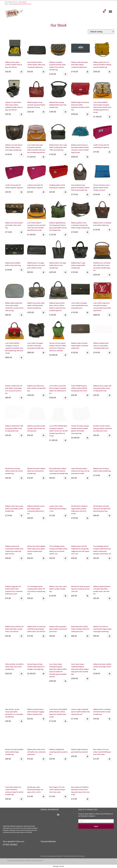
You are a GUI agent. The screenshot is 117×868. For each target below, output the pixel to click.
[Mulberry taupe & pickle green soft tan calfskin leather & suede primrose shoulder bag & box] (59, 290)
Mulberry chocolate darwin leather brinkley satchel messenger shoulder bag (14, 147)
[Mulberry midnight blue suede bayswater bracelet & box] (59, 737)
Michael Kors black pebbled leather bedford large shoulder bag (14, 752)
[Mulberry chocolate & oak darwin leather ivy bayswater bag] (37, 373)
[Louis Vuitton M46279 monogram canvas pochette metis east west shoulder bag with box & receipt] (37, 210)
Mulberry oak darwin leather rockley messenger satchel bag (102, 667)
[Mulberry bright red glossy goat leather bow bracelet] (80, 737)
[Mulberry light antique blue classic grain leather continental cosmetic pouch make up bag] (14, 290)
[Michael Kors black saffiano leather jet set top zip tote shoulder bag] (37, 456)
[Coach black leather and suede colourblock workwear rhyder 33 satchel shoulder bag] (14, 774)
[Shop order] (101, 32)
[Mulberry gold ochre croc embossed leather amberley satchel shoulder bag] (103, 49)
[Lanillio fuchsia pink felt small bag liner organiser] (103, 132)
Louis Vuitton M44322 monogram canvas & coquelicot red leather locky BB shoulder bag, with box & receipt (14, 348)
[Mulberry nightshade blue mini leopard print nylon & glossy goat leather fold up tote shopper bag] (59, 210)
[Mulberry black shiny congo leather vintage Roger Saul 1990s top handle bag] (59, 132)
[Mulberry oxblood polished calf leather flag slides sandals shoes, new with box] (103, 574)
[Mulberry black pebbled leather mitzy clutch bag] (14, 250)
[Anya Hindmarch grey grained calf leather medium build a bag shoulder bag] (80, 172)
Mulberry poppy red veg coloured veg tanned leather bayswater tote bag (36, 105)
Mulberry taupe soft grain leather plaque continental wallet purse (80, 346)
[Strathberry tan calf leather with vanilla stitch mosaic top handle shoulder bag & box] (103, 250)
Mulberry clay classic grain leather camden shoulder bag (58, 589)
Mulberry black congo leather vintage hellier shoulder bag (78, 265)
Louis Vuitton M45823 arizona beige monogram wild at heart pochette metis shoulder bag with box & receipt (102, 107)
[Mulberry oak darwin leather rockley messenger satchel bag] (103, 651)
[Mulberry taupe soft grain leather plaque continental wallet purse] (80, 330)
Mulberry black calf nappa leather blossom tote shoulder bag (58, 265)
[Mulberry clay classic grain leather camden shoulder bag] (59, 574)
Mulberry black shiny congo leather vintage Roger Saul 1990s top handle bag (58, 147)
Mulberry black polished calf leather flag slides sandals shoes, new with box (14, 629)
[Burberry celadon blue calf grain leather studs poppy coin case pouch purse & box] (14, 373)
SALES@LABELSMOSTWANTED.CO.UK (20, 4)
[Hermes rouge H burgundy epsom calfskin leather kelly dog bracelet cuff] (80, 697)
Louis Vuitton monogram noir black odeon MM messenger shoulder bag (35, 346)
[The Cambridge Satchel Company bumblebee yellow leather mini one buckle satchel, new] (59, 534)
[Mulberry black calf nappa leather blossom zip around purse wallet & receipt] (37, 250)
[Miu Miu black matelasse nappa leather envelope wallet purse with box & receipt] (80, 493)
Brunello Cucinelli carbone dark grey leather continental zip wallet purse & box (102, 428)
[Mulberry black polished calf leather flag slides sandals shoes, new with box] (14, 614)
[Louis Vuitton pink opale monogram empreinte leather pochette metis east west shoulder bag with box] (37, 132)
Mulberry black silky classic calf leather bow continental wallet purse (36, 752)
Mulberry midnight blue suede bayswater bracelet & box (58, 752)
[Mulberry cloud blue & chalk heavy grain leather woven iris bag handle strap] (14, 413)
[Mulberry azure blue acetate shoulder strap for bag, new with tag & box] (37, 413)
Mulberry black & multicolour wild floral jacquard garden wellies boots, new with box (36, 629)
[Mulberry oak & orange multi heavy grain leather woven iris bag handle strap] (103, 373)
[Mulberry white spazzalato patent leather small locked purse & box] (59, 614)
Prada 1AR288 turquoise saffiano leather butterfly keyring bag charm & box (79, 388)
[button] (110, 12)
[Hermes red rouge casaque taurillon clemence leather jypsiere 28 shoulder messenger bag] (80, 413)
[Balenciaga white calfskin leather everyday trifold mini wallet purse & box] (80, 614)
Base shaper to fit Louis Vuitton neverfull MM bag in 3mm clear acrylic (102, 752)
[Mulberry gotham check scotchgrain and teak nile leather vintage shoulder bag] (80, 210)
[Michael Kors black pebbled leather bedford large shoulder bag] (14, 737)
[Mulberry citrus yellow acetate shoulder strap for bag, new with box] (14, 49)
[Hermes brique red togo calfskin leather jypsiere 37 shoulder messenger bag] (37, 651)
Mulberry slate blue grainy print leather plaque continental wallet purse (79, 65)
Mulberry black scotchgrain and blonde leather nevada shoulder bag (102, 712)
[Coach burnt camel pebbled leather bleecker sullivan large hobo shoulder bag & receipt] (59, 697)
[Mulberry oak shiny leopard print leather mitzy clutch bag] (14, 210)
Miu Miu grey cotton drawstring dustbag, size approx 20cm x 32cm (35, 790)
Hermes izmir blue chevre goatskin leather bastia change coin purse (101, 188)
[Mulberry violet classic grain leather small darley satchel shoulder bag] (14, 493)
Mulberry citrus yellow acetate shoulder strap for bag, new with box (14, 65)
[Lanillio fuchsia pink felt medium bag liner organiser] (14, 172)
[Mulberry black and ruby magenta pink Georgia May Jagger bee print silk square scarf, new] (80, 534)
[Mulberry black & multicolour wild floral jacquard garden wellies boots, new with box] (37, 614)
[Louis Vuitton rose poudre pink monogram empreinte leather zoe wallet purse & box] (59, 373)
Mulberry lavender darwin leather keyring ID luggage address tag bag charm (36, 712)
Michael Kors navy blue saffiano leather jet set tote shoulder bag (14, 471)
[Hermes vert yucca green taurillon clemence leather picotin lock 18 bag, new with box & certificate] (59, 330)
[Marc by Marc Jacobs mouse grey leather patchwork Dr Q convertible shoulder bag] (14, 697)
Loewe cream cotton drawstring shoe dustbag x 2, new (58, 509)
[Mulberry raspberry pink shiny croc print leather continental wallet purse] (103, 330)
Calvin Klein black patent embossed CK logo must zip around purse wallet (80, 471)
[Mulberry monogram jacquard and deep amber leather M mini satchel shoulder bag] (59, 49)
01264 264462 (22, 2)
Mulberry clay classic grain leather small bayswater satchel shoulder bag (36, 306)
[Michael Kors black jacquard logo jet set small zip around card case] (80, 574)
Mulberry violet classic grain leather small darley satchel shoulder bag (14, 509)
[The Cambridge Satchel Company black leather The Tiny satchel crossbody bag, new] (37, 574)
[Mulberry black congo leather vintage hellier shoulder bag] (80, 250)
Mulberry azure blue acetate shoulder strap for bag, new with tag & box (36, 428)
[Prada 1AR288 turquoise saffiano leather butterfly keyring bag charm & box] (80, 373)
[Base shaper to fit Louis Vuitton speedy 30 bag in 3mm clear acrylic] (59, 774)
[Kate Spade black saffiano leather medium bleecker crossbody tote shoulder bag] (59, 456)
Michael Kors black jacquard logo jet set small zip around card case (80, 589)
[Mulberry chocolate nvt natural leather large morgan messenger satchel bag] (103, 614)
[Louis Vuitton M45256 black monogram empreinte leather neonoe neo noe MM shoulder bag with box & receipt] (59, 413)
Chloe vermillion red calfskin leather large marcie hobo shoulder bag (14, 667)
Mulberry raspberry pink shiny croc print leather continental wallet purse (101, 346)
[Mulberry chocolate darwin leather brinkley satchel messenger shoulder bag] (14, 132)
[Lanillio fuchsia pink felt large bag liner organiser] (37, 172)
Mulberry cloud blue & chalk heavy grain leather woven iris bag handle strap (14, 428)
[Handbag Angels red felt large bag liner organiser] (59, 172)
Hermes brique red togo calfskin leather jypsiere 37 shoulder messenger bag (36, 667)
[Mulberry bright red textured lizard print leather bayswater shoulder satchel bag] (80, 90)
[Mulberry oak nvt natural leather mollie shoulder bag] (103, 456)
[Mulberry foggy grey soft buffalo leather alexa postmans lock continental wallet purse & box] (14, 574)
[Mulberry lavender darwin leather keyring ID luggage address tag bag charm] (37, 697)
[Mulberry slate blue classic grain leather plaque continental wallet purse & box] (37, 493)
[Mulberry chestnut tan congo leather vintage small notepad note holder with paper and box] (14, 534)
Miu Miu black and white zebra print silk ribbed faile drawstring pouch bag (102, 509)
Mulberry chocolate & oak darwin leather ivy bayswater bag (36, 388)
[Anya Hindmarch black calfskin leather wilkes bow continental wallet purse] (37, 49)
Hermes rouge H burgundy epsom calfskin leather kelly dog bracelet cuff (80, 712)
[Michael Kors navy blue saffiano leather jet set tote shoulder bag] (14, 456)
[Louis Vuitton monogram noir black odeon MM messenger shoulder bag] (37, 330)
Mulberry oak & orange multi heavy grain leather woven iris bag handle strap (102, 388)
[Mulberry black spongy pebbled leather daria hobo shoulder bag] (59, 90)
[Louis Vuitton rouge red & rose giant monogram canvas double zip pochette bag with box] (103, 290)
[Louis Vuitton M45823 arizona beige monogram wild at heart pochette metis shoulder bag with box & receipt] (103, 90)
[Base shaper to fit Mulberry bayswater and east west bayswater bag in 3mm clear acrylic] (80, 774)
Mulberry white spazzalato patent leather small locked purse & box (58, 629)
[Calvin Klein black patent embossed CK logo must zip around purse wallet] (80, 456)
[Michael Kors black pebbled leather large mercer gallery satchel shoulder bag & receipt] (37, 534)
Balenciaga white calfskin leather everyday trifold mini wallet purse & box (80, 629)
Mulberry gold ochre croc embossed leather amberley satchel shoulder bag (102, 65)
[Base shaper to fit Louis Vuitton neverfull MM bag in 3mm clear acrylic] (103, 737)
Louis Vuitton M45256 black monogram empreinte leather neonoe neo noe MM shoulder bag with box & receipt (58, 431)
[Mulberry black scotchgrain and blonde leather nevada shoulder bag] (103, 697)
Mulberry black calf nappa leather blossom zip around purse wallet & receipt (36, 265)
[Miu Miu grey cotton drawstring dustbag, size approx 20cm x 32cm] (37, 774)
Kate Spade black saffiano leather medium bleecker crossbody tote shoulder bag (58, 471)
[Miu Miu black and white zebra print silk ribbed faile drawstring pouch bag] (103, 493)
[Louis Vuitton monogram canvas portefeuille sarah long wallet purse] (80, 290)
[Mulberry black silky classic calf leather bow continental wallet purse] (37, 737)
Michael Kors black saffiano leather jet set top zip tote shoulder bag (36, 471)
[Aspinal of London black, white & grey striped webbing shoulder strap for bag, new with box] (14, 90)
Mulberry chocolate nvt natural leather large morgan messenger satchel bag (102, 629)
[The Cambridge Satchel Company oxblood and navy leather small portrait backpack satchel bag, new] (103, 534)
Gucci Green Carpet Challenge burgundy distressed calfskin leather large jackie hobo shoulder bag (80, 669)
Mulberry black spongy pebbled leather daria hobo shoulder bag (58, 105)
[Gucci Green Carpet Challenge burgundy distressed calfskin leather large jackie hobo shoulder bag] (80, 651)
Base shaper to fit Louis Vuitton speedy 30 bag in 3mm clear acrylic (57, 790)
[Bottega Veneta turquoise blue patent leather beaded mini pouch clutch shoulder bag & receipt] (80, 132)
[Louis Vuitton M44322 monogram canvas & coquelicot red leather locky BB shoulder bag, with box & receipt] (14, 330)
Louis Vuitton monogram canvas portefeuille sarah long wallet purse (79, 306)
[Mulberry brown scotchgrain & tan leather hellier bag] (103, 210)
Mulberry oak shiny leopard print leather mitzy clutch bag (14, 225)
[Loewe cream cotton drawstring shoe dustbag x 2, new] (59, 493)
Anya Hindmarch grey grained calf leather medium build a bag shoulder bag (80, 188)
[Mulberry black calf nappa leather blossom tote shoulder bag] (59, 250)
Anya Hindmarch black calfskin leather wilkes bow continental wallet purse (36, 65)
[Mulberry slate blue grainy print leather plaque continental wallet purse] (80, 49)
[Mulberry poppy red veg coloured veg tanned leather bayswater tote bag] (37, 90)
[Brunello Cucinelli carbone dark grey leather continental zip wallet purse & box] (103, 413)
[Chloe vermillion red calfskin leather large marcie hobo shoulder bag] (14, 651)
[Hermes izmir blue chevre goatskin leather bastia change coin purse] (103, 172)
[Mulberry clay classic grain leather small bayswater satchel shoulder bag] (37, 290)
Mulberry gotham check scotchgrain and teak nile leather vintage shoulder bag (80, 225)
